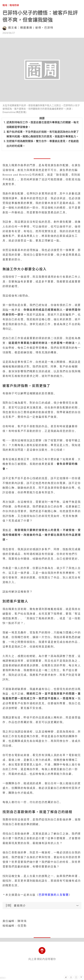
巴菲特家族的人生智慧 (54, 895)
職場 (5, 5)
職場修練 (14, 5)
